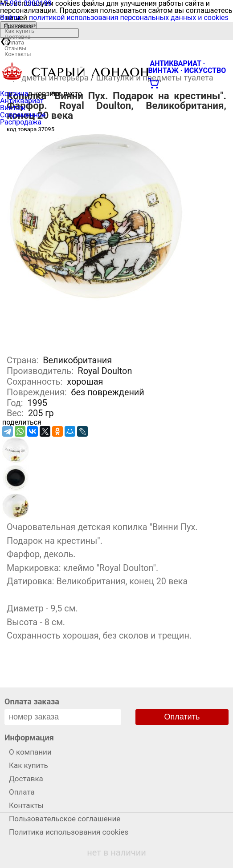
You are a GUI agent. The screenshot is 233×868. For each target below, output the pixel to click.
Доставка (18, 37)
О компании (21, 25)
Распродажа (21, 122)
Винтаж (13, 108)
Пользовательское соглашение (65, 819)
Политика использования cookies (69, 832)
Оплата (14, 42)
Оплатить (182, 717)
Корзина (14, 94)
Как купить (19, 31)
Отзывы (15, 48)
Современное (23, 115)
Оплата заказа (32, 701)
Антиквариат (22, 101)
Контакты (18, 54)
